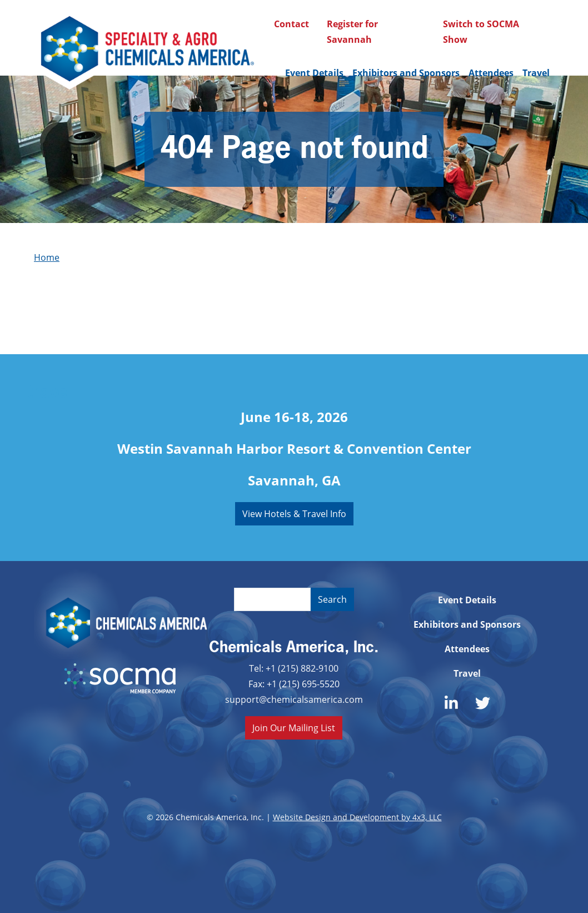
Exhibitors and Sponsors (406, 73)
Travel (536, 73)
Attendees (491, 73)
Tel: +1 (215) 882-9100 (294, 668)
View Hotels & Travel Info (294, 513)
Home (47, 257)
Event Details (314, 73)
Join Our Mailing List (294, 728)
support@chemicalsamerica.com (294, 699)
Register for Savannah (352, 32)
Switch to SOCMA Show (481, 32)
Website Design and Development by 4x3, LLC (357, 817)
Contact (291, 24)
